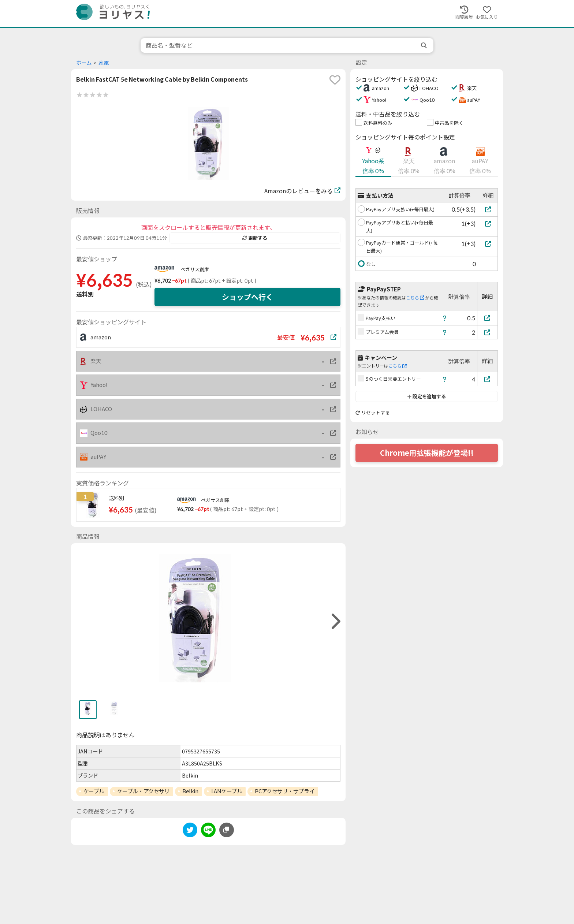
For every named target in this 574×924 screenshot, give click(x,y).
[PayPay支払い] (488, 318)
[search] (425, 45)
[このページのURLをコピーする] (227, 830)
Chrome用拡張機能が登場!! (427, 453)
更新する (255, 238)
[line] (208, 831)
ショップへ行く (247, 297)
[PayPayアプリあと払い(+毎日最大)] (488, 223)
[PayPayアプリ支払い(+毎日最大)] (488, 209)
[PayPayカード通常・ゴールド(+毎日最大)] (488, 244)
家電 (104, 63)
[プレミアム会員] (488, 332)
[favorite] (335, 80)
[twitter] (190, 831)
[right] (335, 621)
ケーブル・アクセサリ (143, 791)
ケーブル (94, 791)
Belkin (190, 791)
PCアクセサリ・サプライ (285, 791)
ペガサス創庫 (195, 269)
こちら (415, 298)
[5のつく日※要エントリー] (488, 379)
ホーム (84, 63)
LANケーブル (227, 791)
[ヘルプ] (445, 318)
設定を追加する (427, 396)
